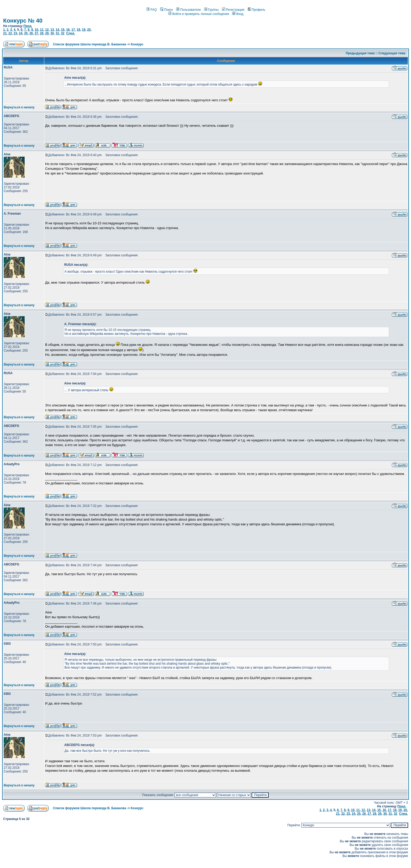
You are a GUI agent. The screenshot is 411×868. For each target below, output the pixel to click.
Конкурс (137, 44)
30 (52, 33)
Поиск (166, 10)
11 (42, 30)
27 (36, 33)
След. (71, 33)
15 (63, 30)
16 (68, 30)
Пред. (28, 26)
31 (57, 33)
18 (78, 30)
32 (63, 33)
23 (15, 33)
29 (47, 33)
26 (31, 33)
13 (52, 30)
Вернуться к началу (19, 107)
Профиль (256, 10)
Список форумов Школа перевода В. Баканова (90, 44)
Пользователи (188, 10)
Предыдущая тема (360, 53)
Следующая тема (392, 53)
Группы (211, 10)
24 (21, 33)
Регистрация (233, 10)
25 (26, 33)
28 (42, 33)
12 (47, 30)
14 (57, 30)
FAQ (152, 10)
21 (5, 33)
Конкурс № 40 (23, 21)
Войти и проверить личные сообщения (199, 14)
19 (84, 30)
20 (89, 30)
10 (36, 30)
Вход (238, 14)
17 (73, 30)
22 (10, 33)
